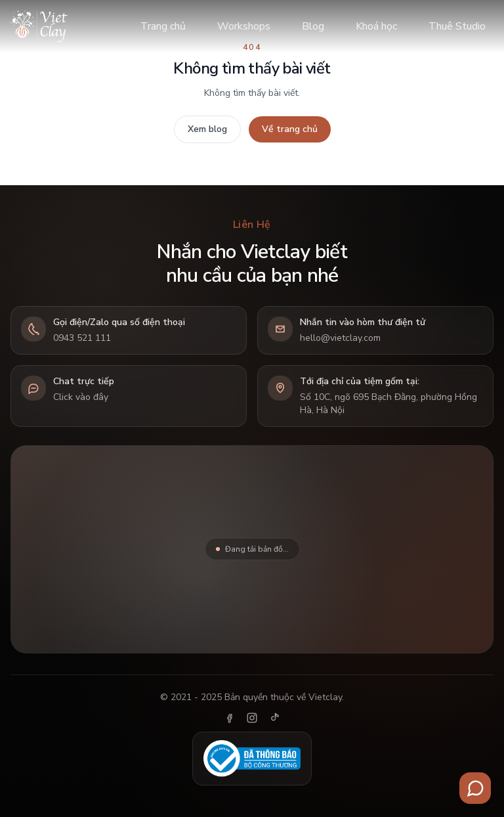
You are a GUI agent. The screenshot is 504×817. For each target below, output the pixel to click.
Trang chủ (163, 26)
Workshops (244, 26)
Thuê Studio (457, 26)
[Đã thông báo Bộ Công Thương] (252, 759)
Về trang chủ (290, 129)
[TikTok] (274, 718)
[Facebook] (230, 718)
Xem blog (207, 129)
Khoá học (376, 26)
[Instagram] (252, 718)
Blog (313, 26)
